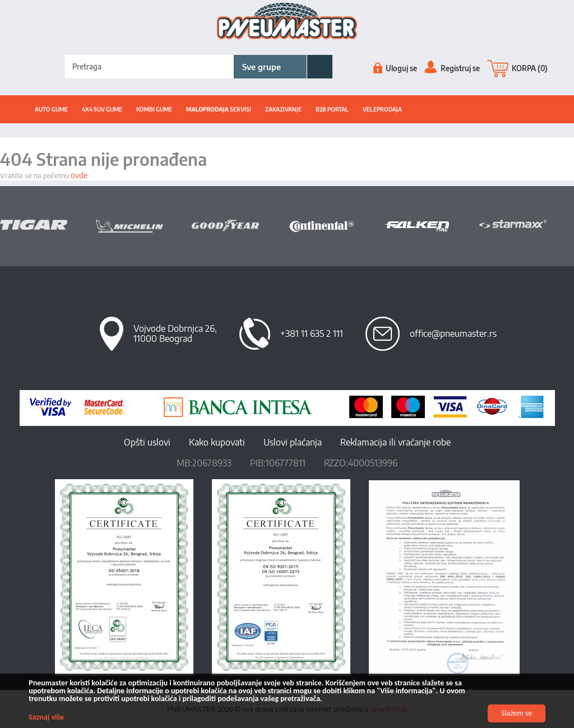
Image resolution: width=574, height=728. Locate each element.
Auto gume (51, 109)
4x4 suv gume (102, 109)
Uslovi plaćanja (293, 442)
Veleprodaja (382, 109)
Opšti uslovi (147, 442)
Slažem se (517, 713)
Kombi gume (154, 109)
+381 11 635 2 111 (312, 333)
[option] (48, 225)
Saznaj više (47, 717)
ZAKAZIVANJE (283, 109)
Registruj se (452, 68)
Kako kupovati (217, 442)
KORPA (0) (517, 68)
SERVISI (219, 109)
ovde (79, 175)
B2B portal (332, 109)
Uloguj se (395, 68)
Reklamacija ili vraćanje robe (395, 442)
